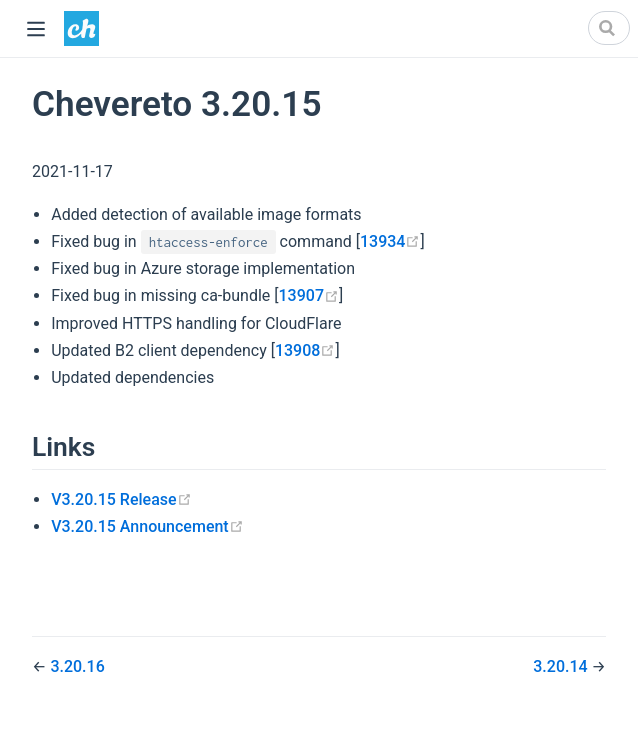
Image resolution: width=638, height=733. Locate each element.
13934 (390, 241)
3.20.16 (77, 666)
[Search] (609, 28)
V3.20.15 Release (121, 499)
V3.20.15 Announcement (147, 526)
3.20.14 (562, 666)
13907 (309, 295)
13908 (305, 350)
